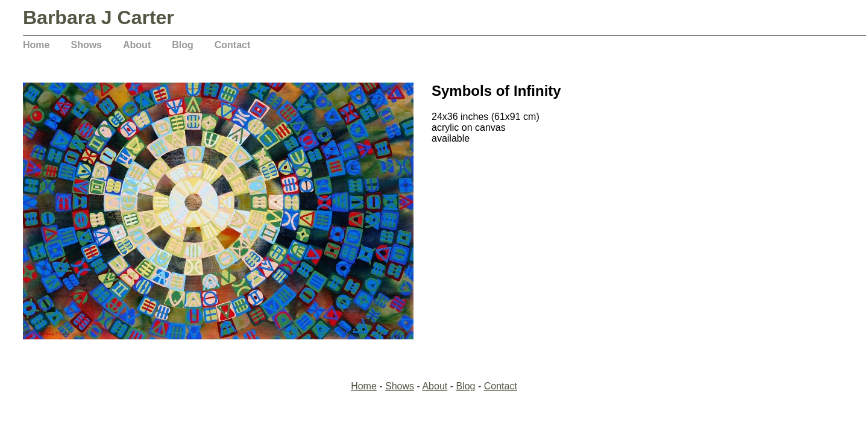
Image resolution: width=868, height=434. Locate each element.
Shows (86, 45)
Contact (233, 45)
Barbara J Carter (99, 17)
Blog (183, 45)
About (137, 45)
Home (36, 45)
